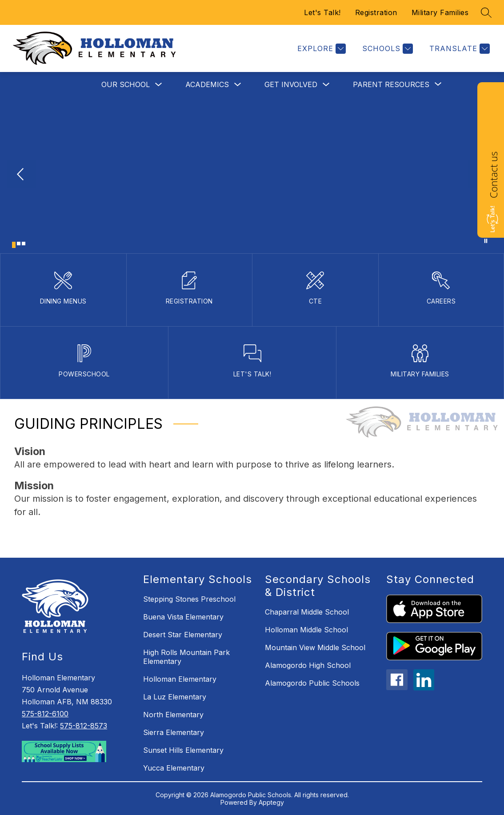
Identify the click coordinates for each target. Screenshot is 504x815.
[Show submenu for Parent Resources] (391, 84)
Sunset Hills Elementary (183, 750)
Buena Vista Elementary (183, 617)
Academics (207, 84)
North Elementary (173, 715)
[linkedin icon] (424, 688)
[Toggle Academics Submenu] (238, 85)
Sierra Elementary (174, 732)
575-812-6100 (45, 714)
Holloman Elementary (180, 679)
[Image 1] (14, 245)
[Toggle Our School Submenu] (159, 85)
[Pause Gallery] (486, 241)
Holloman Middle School (306, 630)
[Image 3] (24, 244)
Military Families (440, 12)
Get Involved (291, 84)
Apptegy (271, 802)
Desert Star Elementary (183, 635)
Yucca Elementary (174, 768)
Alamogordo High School (308, 665)
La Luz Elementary (175, 697)
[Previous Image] (21, 175)
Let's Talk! (322, 12)
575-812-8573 (84, 726)
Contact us (493, 175)
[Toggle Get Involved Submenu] (326, 85)
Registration (376, 12)
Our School (126, 84)
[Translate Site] (458, 49)
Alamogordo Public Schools (312, 683)
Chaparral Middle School (307, 612)
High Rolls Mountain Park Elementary (186, 657)
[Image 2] (19, 244)
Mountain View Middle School (315, 647)
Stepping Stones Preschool (189, 599)
